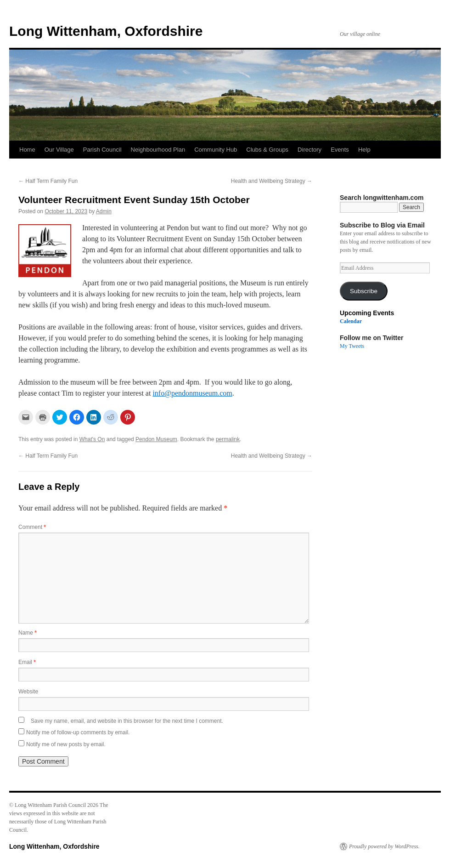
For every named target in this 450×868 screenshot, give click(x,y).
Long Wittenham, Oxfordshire (106, 31)
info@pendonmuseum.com (192, 393)
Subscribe (364, 291)
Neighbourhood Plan (158, 150)
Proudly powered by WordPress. (384, 846)
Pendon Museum (156, 439)
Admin (104, 211)
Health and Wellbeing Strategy (272, 181)
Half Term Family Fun (48, 181)
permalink (228, 439)
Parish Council (102, 150)
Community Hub (216, 150)
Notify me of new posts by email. (66, 744)
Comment (32, 527)
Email (27, 662)
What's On (92, 439)
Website (28, 692)
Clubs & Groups (267, 150)
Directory (309, 150)
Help (364, 150)
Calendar (351, 321)
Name (28, 633)
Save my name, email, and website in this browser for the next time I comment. (127, 721)
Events (340, 150)
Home (27, 150)
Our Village (59, 150)
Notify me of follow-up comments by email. (78, 732)
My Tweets (352, 346)
